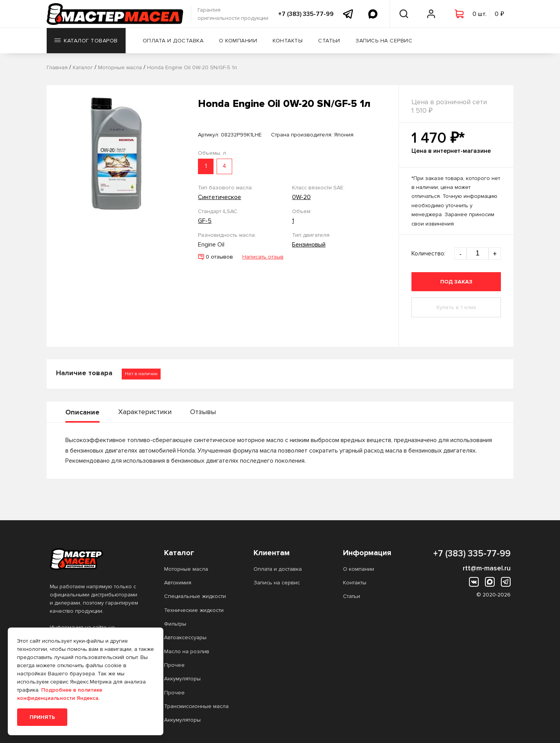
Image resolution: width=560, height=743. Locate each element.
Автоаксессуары (185, 637)
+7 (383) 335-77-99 (306, 14)
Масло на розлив (187, 651)
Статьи (329, 41)
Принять (42, 717)
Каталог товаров (86, 41)
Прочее (174, 665)
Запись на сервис (384, 41)
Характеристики (145, 412)
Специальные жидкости (195, 596)
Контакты (288, 41)
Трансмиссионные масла (196, 706)
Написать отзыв (263, 257)
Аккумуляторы (182, 679)
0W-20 (301, 197)
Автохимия (178, 583)
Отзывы (203, 412)
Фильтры (175, 624)
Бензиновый (309, 245)
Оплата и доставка (173, 41)
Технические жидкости (194, 610)
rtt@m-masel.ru (487, 568)
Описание (82, 412)
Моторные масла (186, 569)
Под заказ (456, 282)
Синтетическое (220, 197)
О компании (238, 41)
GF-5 (205, 221)
